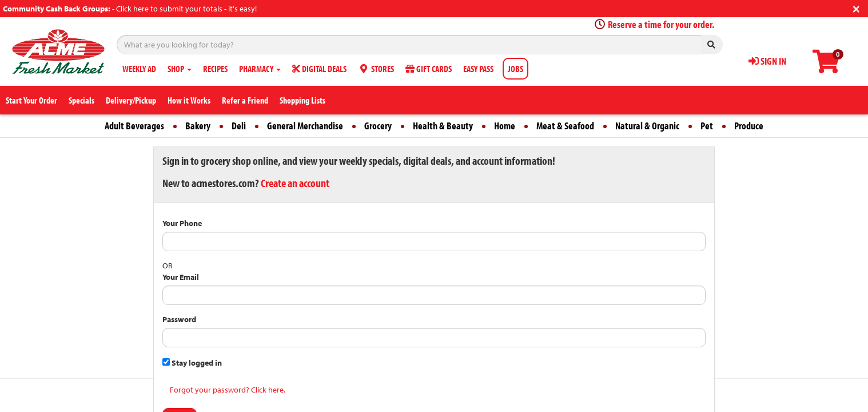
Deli (239, 126)
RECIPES (215, 69)
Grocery (378, 126)
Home (505, 126)
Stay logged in (192, 363)
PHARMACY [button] (260, 69)
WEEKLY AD (139, 69)
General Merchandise (305, 126)
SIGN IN (767, 61)
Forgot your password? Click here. (228, 390)
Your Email (181, 277)
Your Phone (182, 223)
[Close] (856, 8)
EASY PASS (478, 69)
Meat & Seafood (565, 126)
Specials (81, 100)
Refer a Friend (245, 100)
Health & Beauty (443, 126)
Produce (749, 126)
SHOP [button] (180, 69)
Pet (707, 126)
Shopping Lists (302, 100)
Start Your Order (31, 100)
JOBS (515, 69)
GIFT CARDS (429, 69)
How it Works (189, 100)
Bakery (198, 126)
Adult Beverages (134, 126)
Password (179, 319)
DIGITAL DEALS (319, 69)
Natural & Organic (647, 126)
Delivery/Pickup (131, 100)
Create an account (295, 183)
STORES (376, 69)
